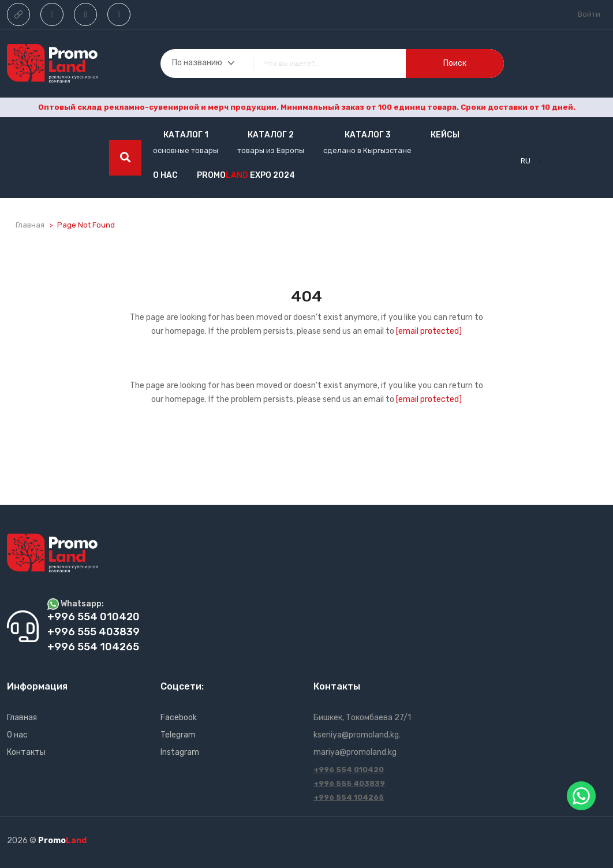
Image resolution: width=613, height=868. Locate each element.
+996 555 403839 (349, 783)
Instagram (180, 752)
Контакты (26, 752)
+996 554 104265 (349, 797)
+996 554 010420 (349, 770)
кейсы (445, 135)
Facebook (179, 718)
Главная (30, 225)
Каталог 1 (186, 135)
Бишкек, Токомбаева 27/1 (362, 718)
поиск (455, 63)
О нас (165, 175)
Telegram (178, 735)
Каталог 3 (368, 135)
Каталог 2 (271, 135)
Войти (589, 14)
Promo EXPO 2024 (246, 175)
